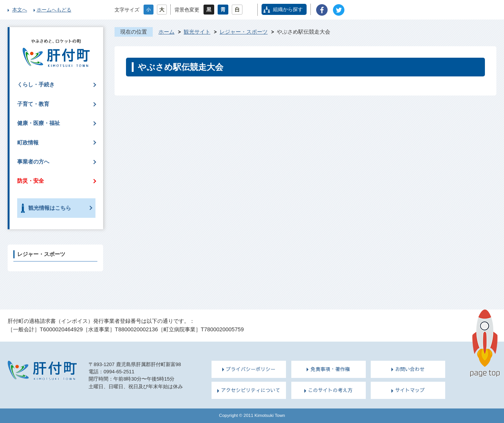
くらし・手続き (36, 84)
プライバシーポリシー (251, 369)
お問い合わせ (410, 369)
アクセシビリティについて (251, 390)
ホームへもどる (54, 10)
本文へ (20, 10)
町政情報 (28, 143)
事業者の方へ (33, 162)
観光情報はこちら (50, 208)
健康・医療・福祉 (39, 123)
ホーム (166, 32)
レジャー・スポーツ (244, 32)
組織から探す (288, 9)
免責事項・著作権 (330, 369)
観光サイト (197, 32)
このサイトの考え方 (330, 390)
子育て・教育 (33, 104)
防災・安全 (31, 181)
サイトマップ (410, 390)
